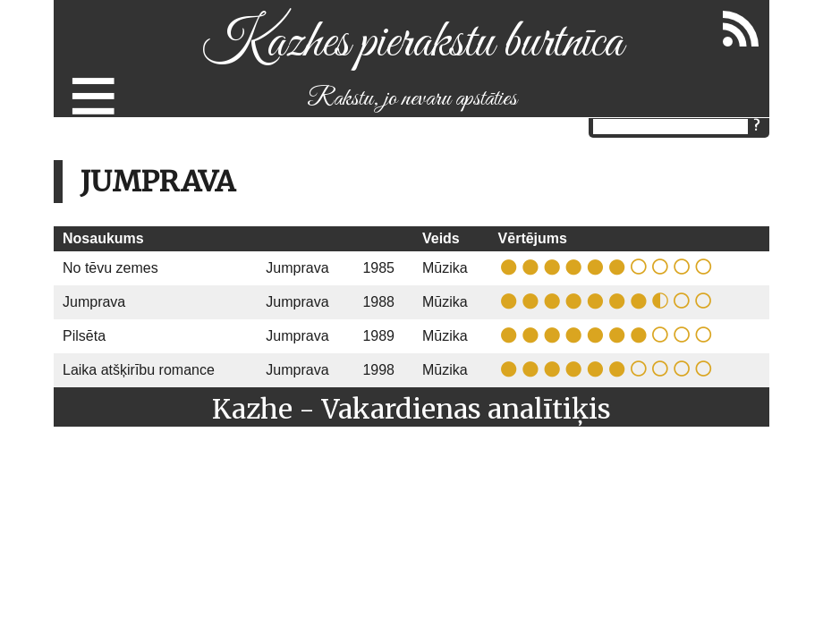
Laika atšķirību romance (139, 370)
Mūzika (445, 268)
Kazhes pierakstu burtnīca (412, 43)
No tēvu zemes (110, 268)
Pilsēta (84, 336)
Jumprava (297, 268)
